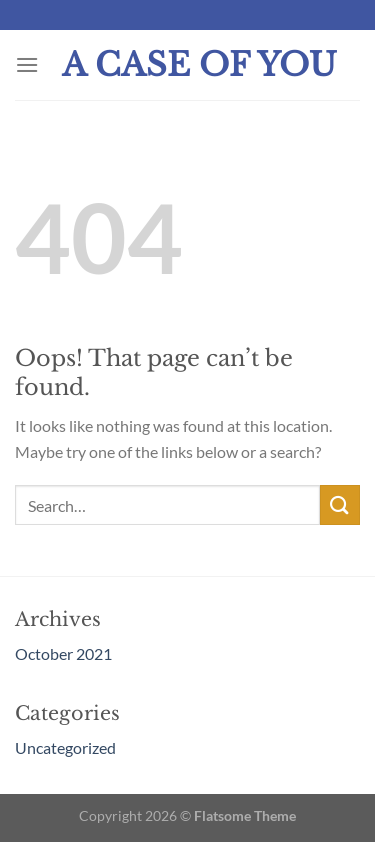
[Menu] (27, 64)
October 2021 (63, 653)
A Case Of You (199, 65)
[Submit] (340, 504)
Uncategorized (65, 747)
